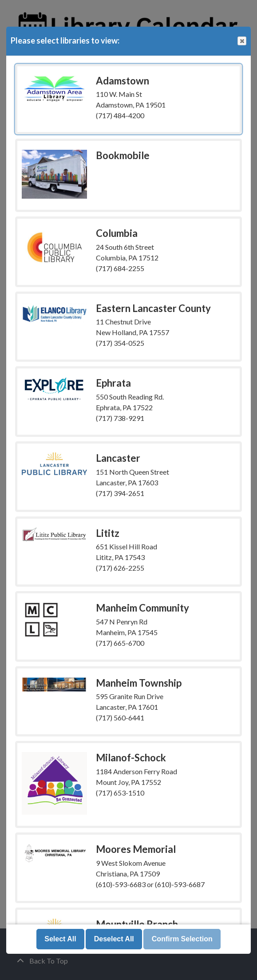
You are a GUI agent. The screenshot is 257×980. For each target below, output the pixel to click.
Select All (60, 939)
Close (241, 41)
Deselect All (114, 939)
